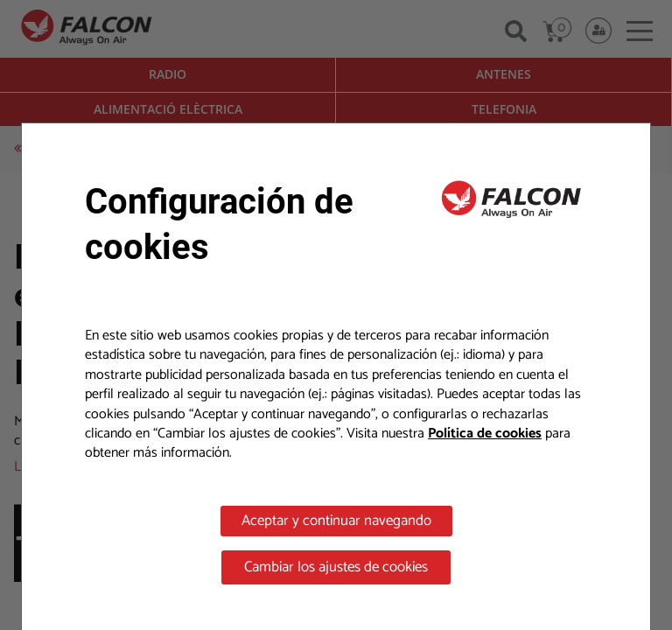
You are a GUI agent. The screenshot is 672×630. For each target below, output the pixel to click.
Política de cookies (485, 434)
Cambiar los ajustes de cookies (336, 567)
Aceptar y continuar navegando (336, 521)
